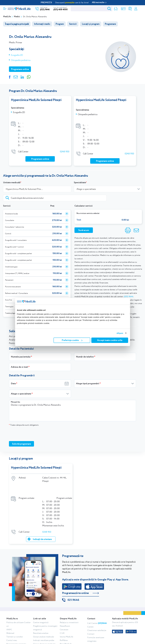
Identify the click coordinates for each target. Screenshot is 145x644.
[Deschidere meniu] (5, 8)
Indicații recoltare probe (44, 619)
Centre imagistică (41, 602)
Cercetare (64, 609)
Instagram (91, 631)
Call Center (97, 602)
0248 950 (65, 146)
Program (60, 24)
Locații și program (91, 24)
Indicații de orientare (42, 518)
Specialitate (80, 175)
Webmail (10, 612)
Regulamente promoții (16, 623)
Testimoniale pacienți (43, 630)
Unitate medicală (12, 175)
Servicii (73, 24)
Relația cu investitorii (69, 602)
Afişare (120, 333)
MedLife (7, 17)
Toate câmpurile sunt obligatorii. (24, 417)
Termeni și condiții (15, 616)
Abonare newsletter (42, 627)
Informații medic (42, 24)
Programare (110, 24)
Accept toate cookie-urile (110, 340)
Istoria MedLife (66, 616)
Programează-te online (75, 572)
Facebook (88, 631)
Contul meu (135, 9)
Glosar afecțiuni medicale (44, 623)
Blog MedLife (66, 623)
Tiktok (95, 631)
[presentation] (28, 426)
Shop (121, 9)
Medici (17, 17)
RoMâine (64, 619)
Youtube (103, 631)
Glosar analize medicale (43, 616)
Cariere (90, 606)
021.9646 (73, 579)
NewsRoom (65, 605)
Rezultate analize (128, 9)
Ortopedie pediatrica (21, 60)
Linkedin (98, 631)
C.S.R (62, 612)
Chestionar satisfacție (97, 610)
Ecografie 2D (17, 55)
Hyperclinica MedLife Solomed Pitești (36, 100)
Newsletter (113, 9)
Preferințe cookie (72, 340)
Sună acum (84, 222)
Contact (91, 613)
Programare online (140, 9)
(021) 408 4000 (60, 9)
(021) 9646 (45, 9)
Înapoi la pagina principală (17, 24)
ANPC (9, 609)
